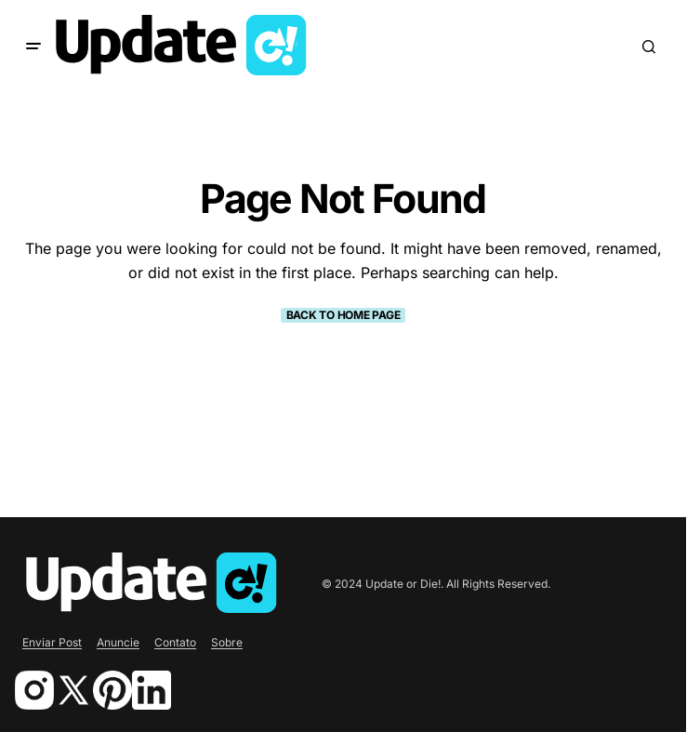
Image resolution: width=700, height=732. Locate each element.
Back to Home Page (343, 315)
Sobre (227, 642)
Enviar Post (52, 642)
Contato (175, 642)
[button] (33, 47)
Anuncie (118, 642)
